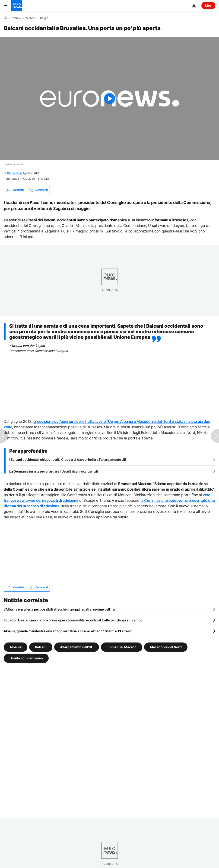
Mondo (30, 18)
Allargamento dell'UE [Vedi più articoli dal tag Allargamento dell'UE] (77, 647)
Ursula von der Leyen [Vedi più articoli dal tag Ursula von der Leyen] (26, 658)
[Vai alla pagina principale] (17, 6)
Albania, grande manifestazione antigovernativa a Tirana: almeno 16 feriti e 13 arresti (68, 631)
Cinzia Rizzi (14, 173)
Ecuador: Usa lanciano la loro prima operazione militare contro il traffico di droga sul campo (73, 620)
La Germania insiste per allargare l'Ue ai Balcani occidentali (54, 471)
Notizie (16, 18)
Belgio (44, 18)
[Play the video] (109, 99)
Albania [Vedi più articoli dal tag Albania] (16, 647)
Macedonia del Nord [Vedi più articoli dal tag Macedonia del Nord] (166, 647)
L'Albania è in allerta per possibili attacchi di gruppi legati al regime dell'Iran (60, 609)
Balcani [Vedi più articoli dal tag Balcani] (41, 647)
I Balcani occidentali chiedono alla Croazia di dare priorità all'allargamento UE (68, 459)
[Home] (5, 18)
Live (208, 5)
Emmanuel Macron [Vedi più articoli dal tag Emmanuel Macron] (122, 647)
